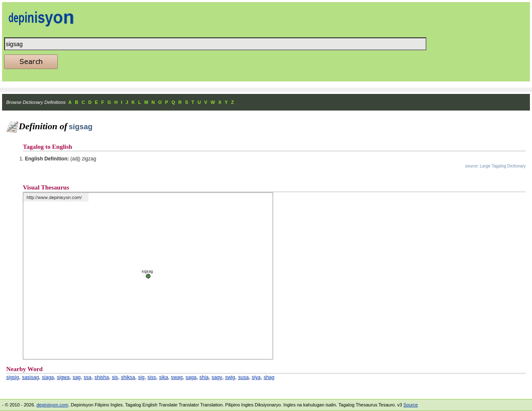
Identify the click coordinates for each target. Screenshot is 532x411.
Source (410, 405)
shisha (102, 377)
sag (77, 377)
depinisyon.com (52, 405)
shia (204, 377)
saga (191, 377)
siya (256, 377)
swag (177, 377)
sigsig (13, 377)
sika (164, 377)
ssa (87, 377)
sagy (217, 377)
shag (269, 377)
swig (230, 377)
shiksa (128, 377)
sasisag (31, 377)
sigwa (63, 377)
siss (152, 377)
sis (115, 377)
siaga (48, 377)
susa (243, 377)
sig (141, 377)
